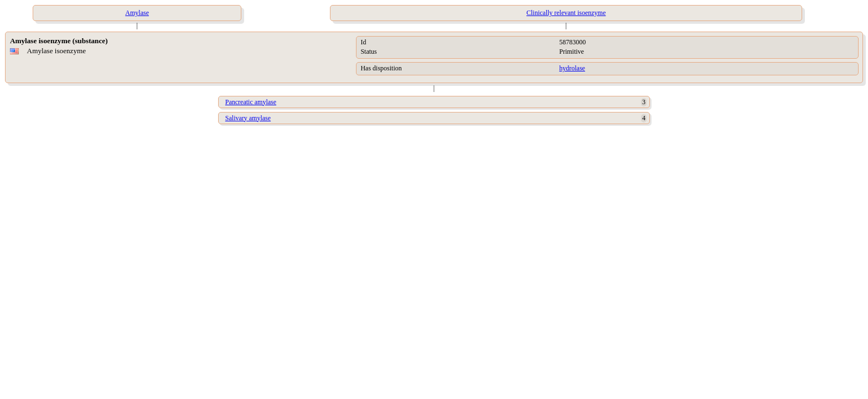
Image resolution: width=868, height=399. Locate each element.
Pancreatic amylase (251, 102)
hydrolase (572, 68)
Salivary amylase (248, 118)
